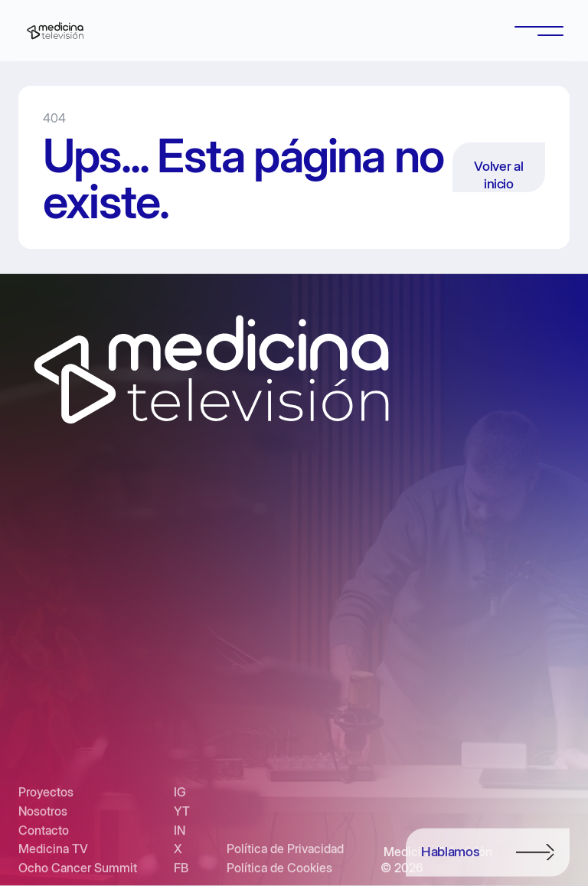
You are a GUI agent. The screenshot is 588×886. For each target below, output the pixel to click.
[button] (539, 31)
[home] (55, 31)
